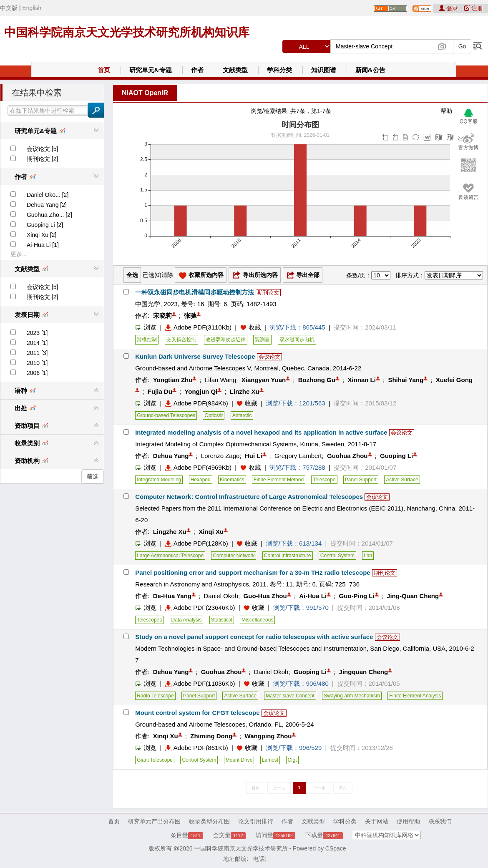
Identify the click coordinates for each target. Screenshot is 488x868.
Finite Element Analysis (415, 696)
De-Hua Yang (172, 596)
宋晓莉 (162, 316)
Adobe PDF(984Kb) (197, 403)
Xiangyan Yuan (264, 380)
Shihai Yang (406, 380)
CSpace (336, 848)
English (32, 8)
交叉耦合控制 (181, 340)
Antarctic (242, 415)
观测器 (262, 340)
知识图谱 (324, 70)
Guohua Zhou (347, 456)
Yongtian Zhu (173, 380)
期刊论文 (268, 293)
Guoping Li (396, 456)
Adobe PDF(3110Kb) (198, 327)
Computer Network (234, 556)
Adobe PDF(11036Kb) (200, 683)
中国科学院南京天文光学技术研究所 (241, 848)
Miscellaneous (257, 620)
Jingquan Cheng (364, 672)
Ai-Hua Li (313, 596)
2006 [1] (37, 373)
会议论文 (269, 357)
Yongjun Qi (201, 391)
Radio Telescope (155, 696)
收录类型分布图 (209, 821)
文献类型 (235, 70)
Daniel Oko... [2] (48, 195)
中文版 (9, 8)
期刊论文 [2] (42, 159)
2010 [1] (37, 363)
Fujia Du (160, 391)
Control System (337, 556)
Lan (368, 556)
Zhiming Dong (211, 736)
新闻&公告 (371, 70)
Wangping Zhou (268, 736)
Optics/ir (214, 415)
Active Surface (402, 480)
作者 (197, 70)
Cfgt (292, 760)
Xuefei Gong (454, 380)
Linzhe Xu (245, 391)
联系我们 (440, 821)
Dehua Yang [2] (47, 205)
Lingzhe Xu (170, 532)
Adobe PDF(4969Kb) (198, 467)
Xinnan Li (362, 380)
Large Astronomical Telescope (170, 556)
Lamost (270, 760)
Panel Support (361, 480)
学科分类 (279, 70)
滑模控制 (147, 340)
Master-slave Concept (290, 696)
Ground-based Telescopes (166, 415)
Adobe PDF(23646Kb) (200, 608)
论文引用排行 (256, 821)
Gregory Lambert (298, 456)
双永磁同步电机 (297, 340)
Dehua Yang (171, 456)
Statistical (222, 620)
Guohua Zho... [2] (49, 215)
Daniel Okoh (221, 596)
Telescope (324, 480)
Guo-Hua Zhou (265, 596)
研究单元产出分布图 (154, 821)
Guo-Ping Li (357, 596)
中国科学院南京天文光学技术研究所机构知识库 (127, 32)
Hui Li (254, 456)
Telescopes (149, 620)
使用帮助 (408, 821)
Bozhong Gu (317, 380)
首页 (104, 70)
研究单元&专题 (151, 70)
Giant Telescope (155, 760)
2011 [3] (37, 353)
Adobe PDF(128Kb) (197, 543)
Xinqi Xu (211, 532)
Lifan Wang (220, 380)
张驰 (190, 316)
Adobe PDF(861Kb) (197, 748)
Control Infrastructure (288, 556)
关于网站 (377, 821)
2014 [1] (37, 343)
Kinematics (232, 480)
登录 (449, 8)
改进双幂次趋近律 (226, 340)
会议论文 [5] (42, 149)
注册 (473, 8)
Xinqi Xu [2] (42, 235)
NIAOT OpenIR (145, 93)
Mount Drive (239, 760)
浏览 (146, 327)
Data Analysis (187, 620)
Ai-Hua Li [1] (43, 245)
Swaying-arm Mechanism (352, 696)
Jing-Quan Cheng (413, 596)
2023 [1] (37, 333)
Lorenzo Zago (220, 456)
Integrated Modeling (159, 480)
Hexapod (201, 480)
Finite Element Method (279, 480)
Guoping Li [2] (45, 225)
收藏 (255, 327)
